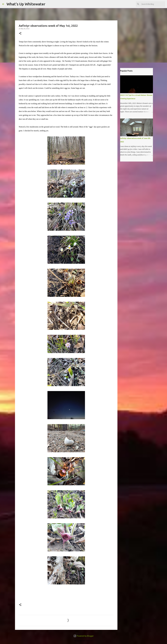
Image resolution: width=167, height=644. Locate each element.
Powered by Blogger (84, 636)
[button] (20, 33)
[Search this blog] (153, 4)
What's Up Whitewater (26, 4)
